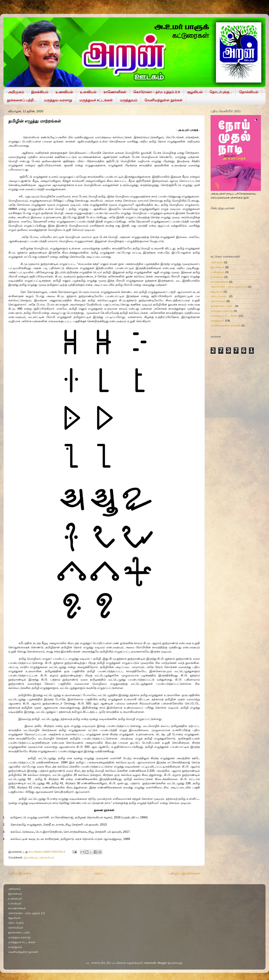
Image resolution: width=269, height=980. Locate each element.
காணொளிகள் (115, 92)
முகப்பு (100, 873)
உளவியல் (88, 92)
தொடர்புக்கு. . (221, 92)
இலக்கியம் (40, 92)
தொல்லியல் (249, 92)
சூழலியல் (195, 92)
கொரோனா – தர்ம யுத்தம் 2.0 (157, 92)
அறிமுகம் (16, 92)
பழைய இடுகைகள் (184, 873)
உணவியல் (64, 92)
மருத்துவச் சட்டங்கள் (96, 100)
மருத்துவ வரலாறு (58, 100)
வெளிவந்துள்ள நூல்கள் (163, 100)
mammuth (150, 963)
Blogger (162, 963)
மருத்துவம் (129, 100)
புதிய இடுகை (20, 873)
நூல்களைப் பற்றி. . (22, 100)
